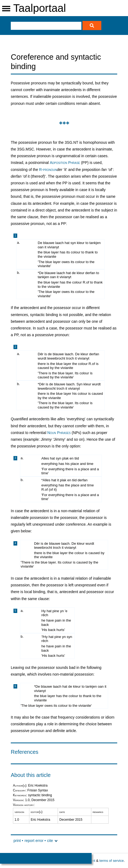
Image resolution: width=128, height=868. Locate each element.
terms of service (112, 861)
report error (34, 841)
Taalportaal (40, 8)
